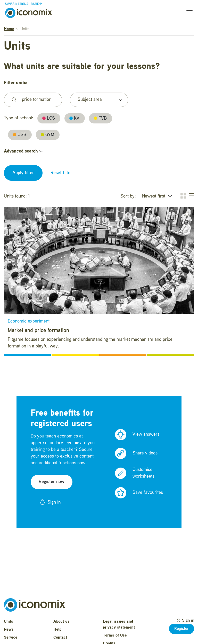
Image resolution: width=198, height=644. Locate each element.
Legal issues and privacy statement (119, 625)
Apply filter (23, 173)
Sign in (50, 502)
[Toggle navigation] (188, 13)
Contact (60, 638)
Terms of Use (115, 636)
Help (57, 630)
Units (9, 622)
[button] (187, 214)
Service (11, 638)
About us (61, 622)
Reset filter (61, 173)
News (9, 630)
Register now (52, 482)
